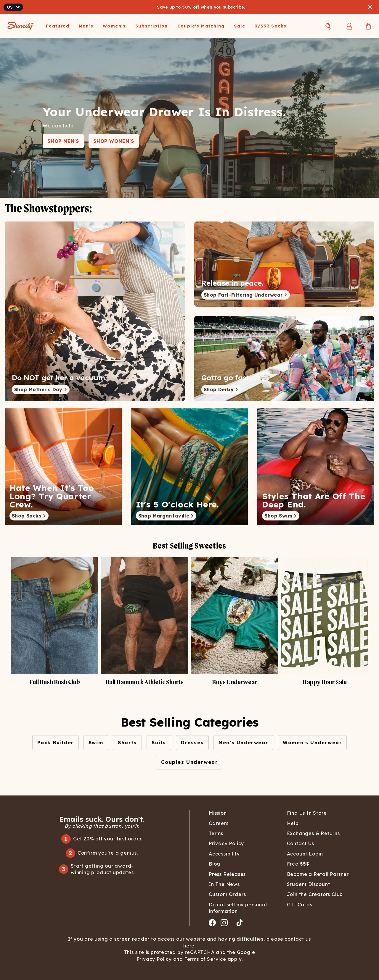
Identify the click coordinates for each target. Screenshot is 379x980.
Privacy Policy (155, 959)
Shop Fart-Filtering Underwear (246, 295)
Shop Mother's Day (41, 389)
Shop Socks (29, 516)
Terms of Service (205, 959)
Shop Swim (281, 516)
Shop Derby (221, 389)
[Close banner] (370, 7)
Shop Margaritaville (166, 516)
